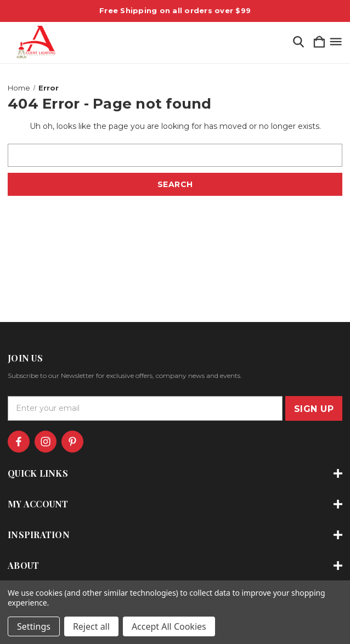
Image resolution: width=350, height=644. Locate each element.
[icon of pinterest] (72, 442)
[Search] (298, 43)
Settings (34, 626)
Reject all (91, 626)
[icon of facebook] (19, 442)
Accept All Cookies (169, 626)
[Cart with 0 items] (319, 43)
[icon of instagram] (46, 442)
